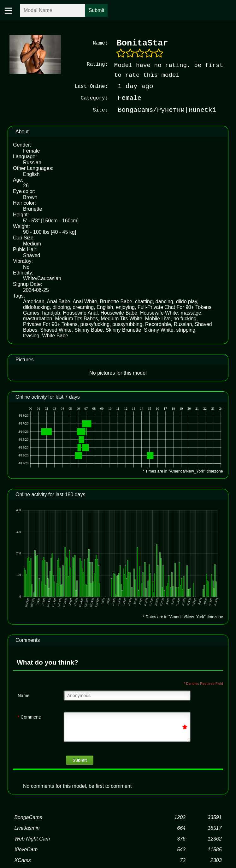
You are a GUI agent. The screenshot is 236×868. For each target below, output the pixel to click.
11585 (215, 849)
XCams (22, 860)
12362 (215, 838)
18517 (215, 828)
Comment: (29, 717)
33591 (215, 817)
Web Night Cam (32, 838)
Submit (80, 760)
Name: (24, 695)
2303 (216, 860)
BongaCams (28, 817)
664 (181, 828)
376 (181, 838)
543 (181, 849)
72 (183, 860)
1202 (180, 817)
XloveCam (26, 849)
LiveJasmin (27, 828)
